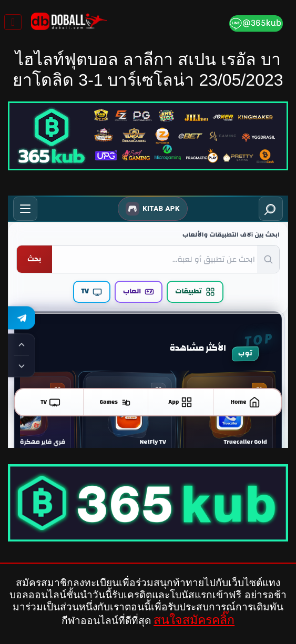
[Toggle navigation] (13, 22)
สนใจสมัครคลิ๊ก (194, 620)
